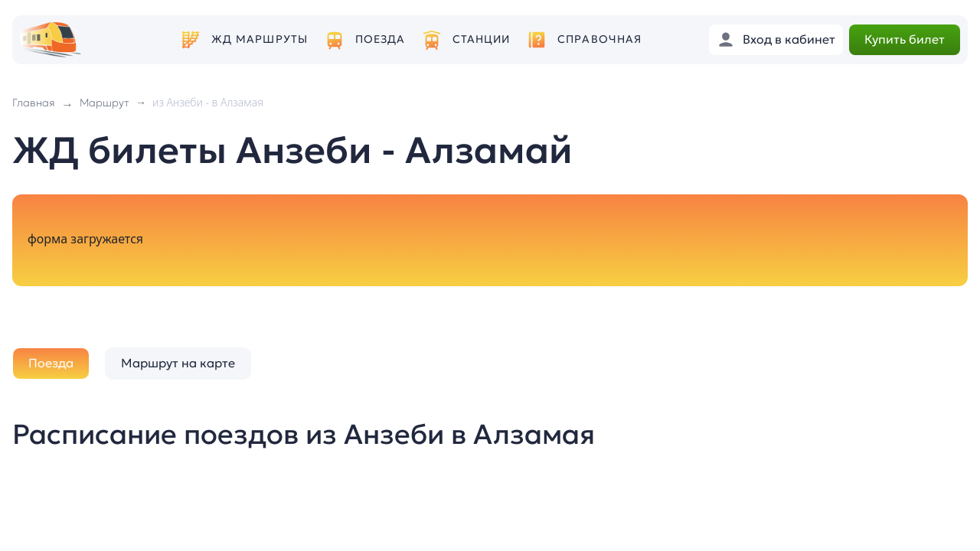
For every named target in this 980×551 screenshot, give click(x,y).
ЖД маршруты (260, 39)
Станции (482, 39)
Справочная (599, 39)
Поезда (381, 39)
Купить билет (905, 39)
